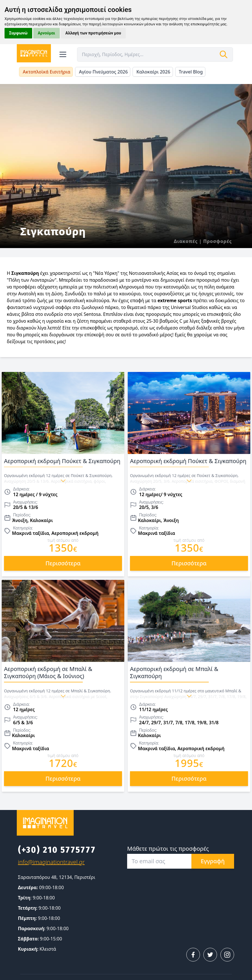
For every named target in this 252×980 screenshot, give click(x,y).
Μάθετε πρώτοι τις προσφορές (168, 849)
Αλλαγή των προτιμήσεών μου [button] (93, 33)
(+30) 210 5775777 (57, 850)
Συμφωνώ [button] (18, 33)
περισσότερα (63, 563)
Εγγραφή (213, 861)
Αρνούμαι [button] (47, 33)
